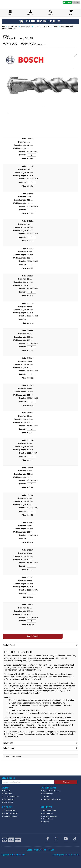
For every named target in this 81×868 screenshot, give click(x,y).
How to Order (47, 794)
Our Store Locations (10, 797)
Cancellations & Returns (51, 799)
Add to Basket (33, 636)
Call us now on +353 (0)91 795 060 (41, 850)
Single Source (47, 819)
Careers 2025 (8, 799)
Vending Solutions (49, 811)
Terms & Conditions (10, 816)
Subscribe (66, 782)
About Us (6, 791)
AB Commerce (75, 855)
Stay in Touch (8, 778)
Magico (60, 855)
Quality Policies (9, 811)
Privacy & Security (10, 813)
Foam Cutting (47, 813)
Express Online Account (51, 791)
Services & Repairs (49, 816)
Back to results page (14, 757)
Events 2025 (8, 802)
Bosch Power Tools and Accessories (19, 734)
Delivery (45, 797)
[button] (76, 55)
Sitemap (45, 822)
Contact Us (7, 794)
